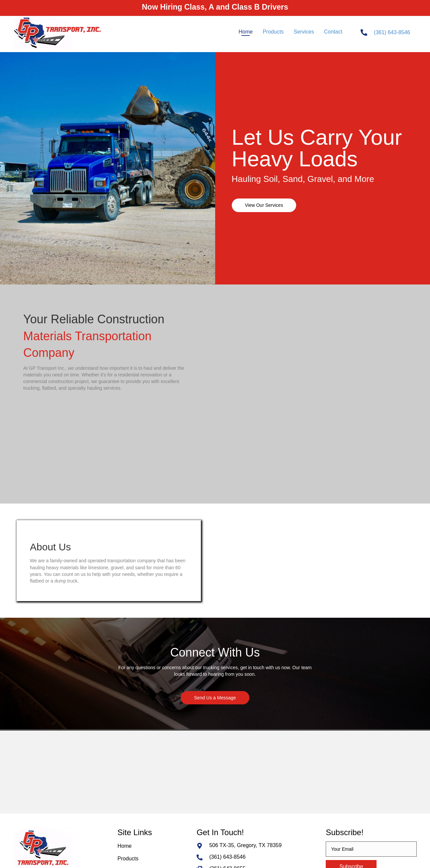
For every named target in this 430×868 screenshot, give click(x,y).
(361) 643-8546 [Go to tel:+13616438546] (392, 32)
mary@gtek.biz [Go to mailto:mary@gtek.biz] (227, 798)
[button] (264, 205)
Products (128, 777)
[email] (371, 767)
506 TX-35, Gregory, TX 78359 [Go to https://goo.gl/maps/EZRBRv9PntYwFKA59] (245, 763)
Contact (127, 802)
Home (125, 764)
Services (128, 789)
